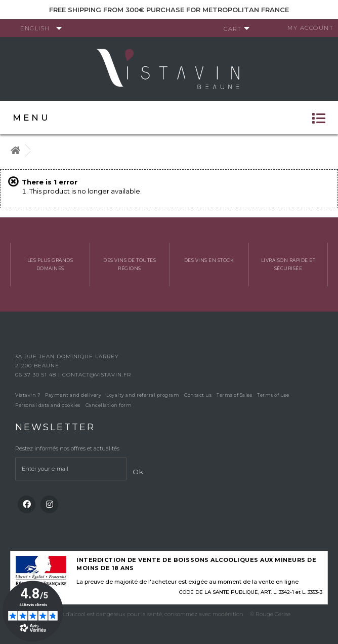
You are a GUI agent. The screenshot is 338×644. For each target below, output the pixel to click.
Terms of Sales (234, 395)
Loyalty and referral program (143, 395)
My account (310, 28)
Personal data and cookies (48, 405)
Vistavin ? (28, 395)
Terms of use (273, 395)
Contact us (198, 395)
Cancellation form (109, 405)
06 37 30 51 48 (37, 375)
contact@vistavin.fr (97, 375)
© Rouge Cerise (270, 614)
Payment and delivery (73, 395)
